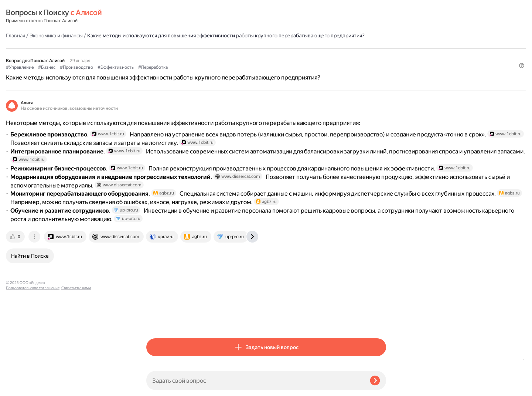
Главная (156, 16)
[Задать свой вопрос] (255, 380)
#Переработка (293, 56)
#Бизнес (187, 56)
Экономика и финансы (197, 16)
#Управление (160, 56)
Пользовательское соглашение (33, 382)
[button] (382, 68)
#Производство (217, 56)
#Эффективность (256, 56)
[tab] (156, 320)
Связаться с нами (21, 387)
